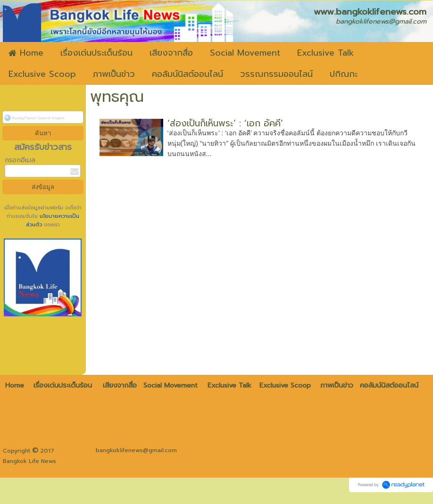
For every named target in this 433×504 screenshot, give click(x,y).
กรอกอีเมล (20, 160)
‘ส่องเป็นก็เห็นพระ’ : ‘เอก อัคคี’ (225, 123)
